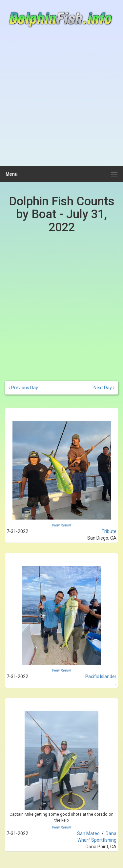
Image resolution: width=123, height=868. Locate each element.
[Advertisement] (61, 101)
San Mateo (88, 833)
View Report (62, 525)
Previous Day (23, 388)
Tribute (109, 531)
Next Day (104, 388)
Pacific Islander (101, 677)
